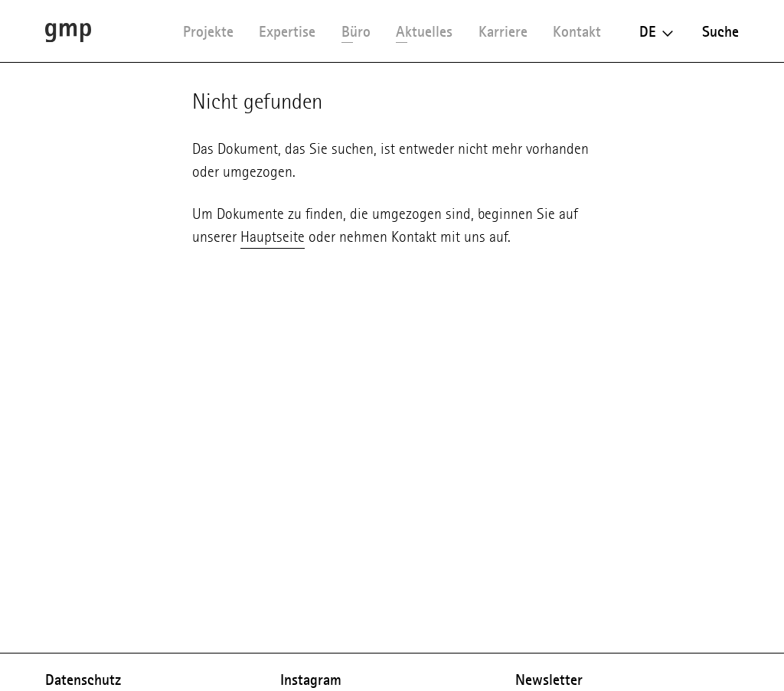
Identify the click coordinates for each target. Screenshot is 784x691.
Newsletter (549, 680)
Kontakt (577, 31)
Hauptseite (273, 237)
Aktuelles (424, 31)
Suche (720, 31)
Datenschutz (83, 680)
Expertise (287, 31)
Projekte (208, 31)
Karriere (503, 31)
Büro (356, 31)
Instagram (311, 680)
